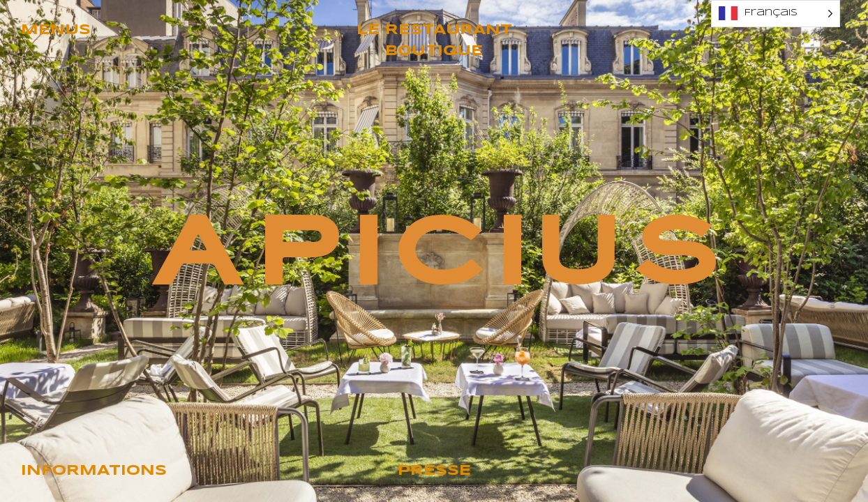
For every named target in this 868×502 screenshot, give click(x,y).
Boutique (434, 51)
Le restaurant (434, 30)
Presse (434, 471)
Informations (94, 471)
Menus (56, 30)
